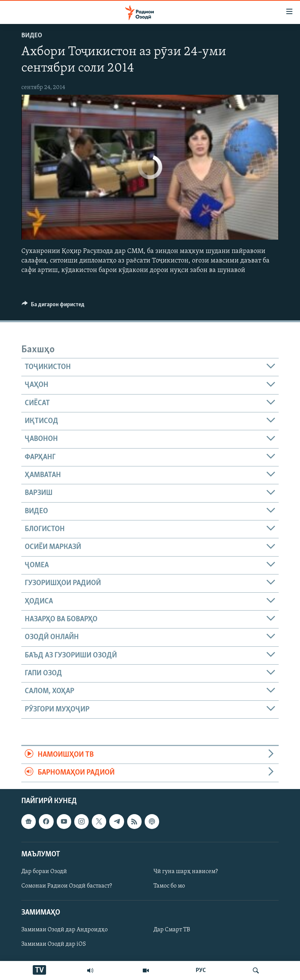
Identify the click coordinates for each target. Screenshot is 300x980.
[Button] (53, 306)
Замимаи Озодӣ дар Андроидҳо (65, 930)
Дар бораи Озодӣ (44, 872)
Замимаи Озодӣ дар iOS (54, 944)
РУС (201, 970)
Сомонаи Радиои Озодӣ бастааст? (67, 886)
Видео (32, 36)
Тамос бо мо (169, 886)
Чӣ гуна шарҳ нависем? (186, 872)
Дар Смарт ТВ (172, 930)
